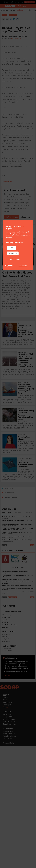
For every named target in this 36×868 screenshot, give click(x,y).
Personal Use (13, 253)
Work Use (12, 248)
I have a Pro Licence (13, 259)
